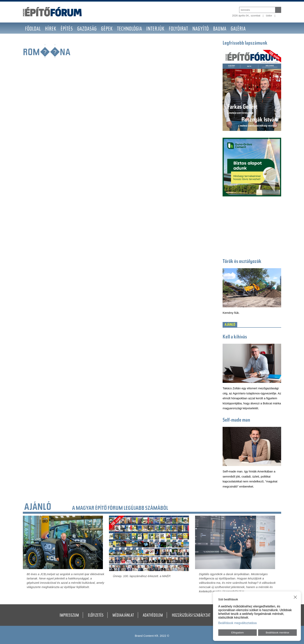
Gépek (107, 29)
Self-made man (236, 420)
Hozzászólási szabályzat (191, 616)
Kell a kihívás (235, 337)
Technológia (129, 29)
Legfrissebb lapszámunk (245, 43)
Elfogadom (238, 633)
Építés (67, 29)
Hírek (51, 29)
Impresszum (69, 616)
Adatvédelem (153, 616)
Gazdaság (87, 29)
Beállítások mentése (277, 633)
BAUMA (220, 29)
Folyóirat (178, 29)
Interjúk (155, 29)
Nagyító (201, 29)
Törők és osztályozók (242, 262)
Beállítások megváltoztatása (238, 623)
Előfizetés (96, 616)
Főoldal (33, 29)
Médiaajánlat (123, 616)
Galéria (238, 29)
